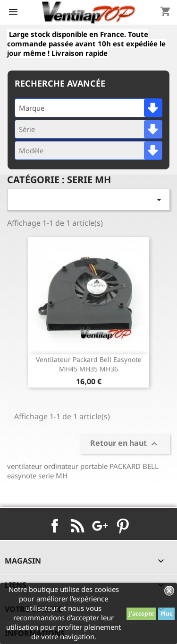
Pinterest (123, 526)
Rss (77, 526)
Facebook (55, 526)
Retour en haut (125, 444)
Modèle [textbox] (31, 150)
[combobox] (88, 108)
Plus (166, 613)
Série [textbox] (27, 129)
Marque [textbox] (32, 108)
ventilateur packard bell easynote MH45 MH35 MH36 (89, 364)
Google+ (100, 526)
